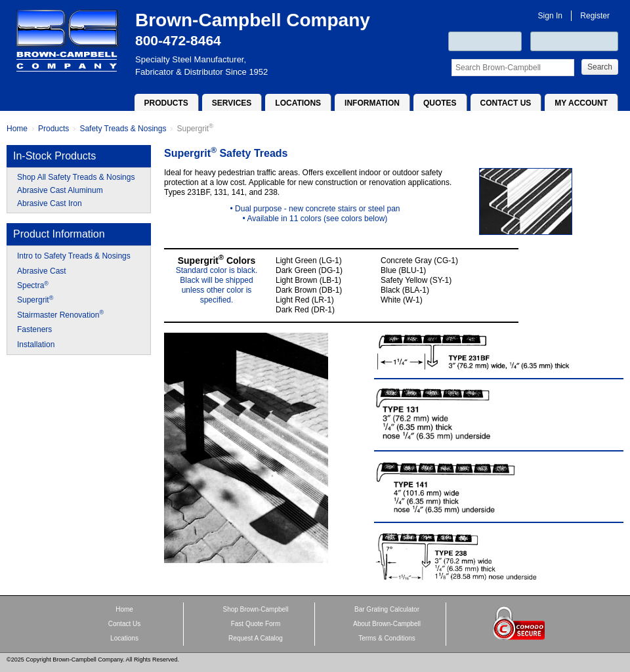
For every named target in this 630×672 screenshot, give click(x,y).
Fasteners (34, 329)
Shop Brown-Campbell (255, 609)
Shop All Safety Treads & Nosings (76, 177)
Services (232, 103)
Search (600, 67)
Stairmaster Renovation (60, 314)
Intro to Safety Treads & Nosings (74, 256)
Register (595, 16)
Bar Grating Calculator (387, 609)
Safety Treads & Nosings (123, 129)
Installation (36, 345)
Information (372, 103)
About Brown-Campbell (387, 624)
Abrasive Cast (42, 271)
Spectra (33, 285)
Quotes (440, 103)
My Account (581, 103)
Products (166, 103)
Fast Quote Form (256, 624)
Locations (298, 103)
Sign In (550, 16)
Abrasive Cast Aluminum (60, 190)
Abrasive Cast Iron (50, 203)
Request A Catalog (256, 638)
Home (17, 129)
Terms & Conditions (387, 638)
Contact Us (506, 103)
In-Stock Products (54, 156)
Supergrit (195, 129)
